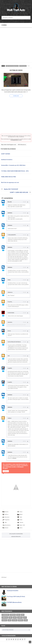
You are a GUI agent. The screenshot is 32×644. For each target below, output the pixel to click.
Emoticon (6, 471)
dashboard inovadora (7, 160)
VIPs (23, 615)
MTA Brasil (4, 577)
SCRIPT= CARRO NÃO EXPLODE (19, 192)
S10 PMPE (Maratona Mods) (14, 602)
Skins (4, 522)
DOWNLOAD (16, 96)
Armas (20, 512)
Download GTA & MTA (13, 591)
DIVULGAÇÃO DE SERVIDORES (16, 534)
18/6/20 (24, 368)
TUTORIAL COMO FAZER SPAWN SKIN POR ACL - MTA (15, 171)
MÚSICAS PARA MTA (16, 537)
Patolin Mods (11, 313)
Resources (6, 517)
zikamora (10, 292)
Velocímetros (6, 525)
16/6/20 (24, 331)
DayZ (25, 618)
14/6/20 (24, 225)
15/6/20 (24, 313)
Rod (9, 356)
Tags (9, 620)
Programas (6, 520)
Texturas (5, 528)
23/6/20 (24, 418)
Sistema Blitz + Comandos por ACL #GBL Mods (13, 165)
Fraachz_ (10, 302)
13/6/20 (24, 202)
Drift (10, 618)
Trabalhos (5, 618)
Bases (18, 615)
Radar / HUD (21, 525)
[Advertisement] (16, 46)
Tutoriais (20, 522)
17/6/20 (24, 342)
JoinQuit (20, 618)
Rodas (20, 520)
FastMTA (10, 368)
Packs (19, 517)
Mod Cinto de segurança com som (10, 182)
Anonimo (10, 322)
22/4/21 (24, 441)
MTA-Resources (23, 66)
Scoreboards (5, 615)
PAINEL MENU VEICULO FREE (9, 177)
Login (26, 620)
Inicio (3, 66)
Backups (4, 620)
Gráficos (5, 514)
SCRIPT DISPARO (6, 154)
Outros (20, 528)
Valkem (10, 418)
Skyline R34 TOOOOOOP (11, 189)
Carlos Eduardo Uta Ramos (14, 342)
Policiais (15, 620)
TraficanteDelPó (12, 235)
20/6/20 (24, 395)
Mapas (20, 514)
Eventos (21, 620)
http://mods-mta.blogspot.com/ (12, 66)
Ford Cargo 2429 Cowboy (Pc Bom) (16, 597)
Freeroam (13, 615)
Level (15, 618)
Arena (9, 331)
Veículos (5, 512)
